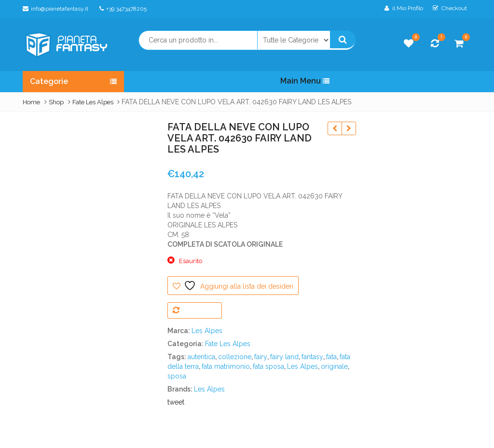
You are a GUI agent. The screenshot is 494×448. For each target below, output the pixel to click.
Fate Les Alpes (93, 102)
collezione (235, 357)
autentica (201, 357)
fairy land (284, 357)
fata (331, 357)
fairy (261, 357)
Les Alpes (207, 331)
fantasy (312, 357)
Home (31, 102)
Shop (56, 102)
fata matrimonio (226, 366)
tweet (176, 402)
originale (334, 366)
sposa (177, 376)
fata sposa (268, 366)
